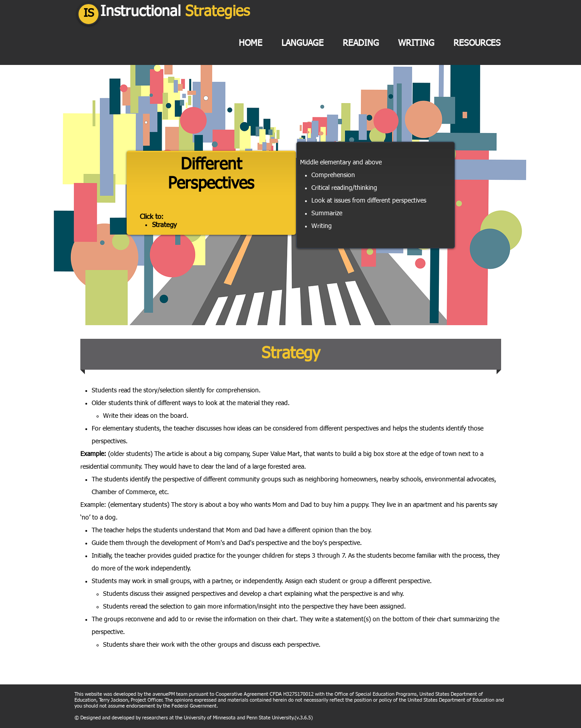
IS (89, 14)
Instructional (175, 12)
